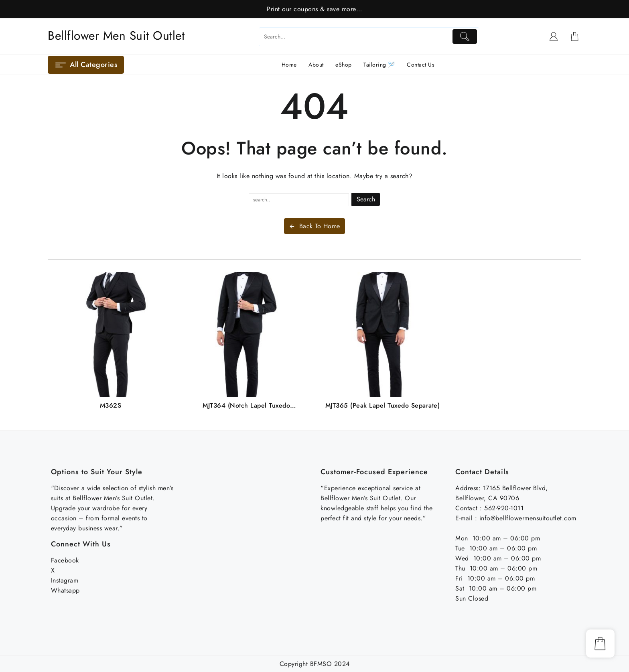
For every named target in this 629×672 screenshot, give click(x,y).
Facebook (65, 560)
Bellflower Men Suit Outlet (116, 36)
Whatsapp (65, 590)
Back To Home (314, 226)
